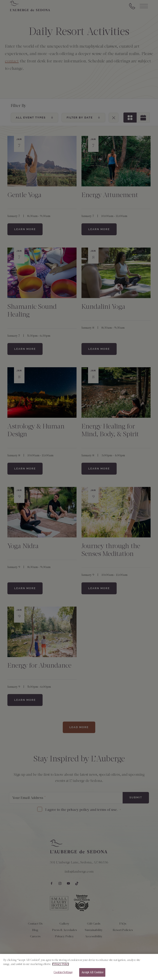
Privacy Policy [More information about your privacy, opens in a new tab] (61, 966)
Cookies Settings (63, 974)
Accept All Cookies (92, 974)
